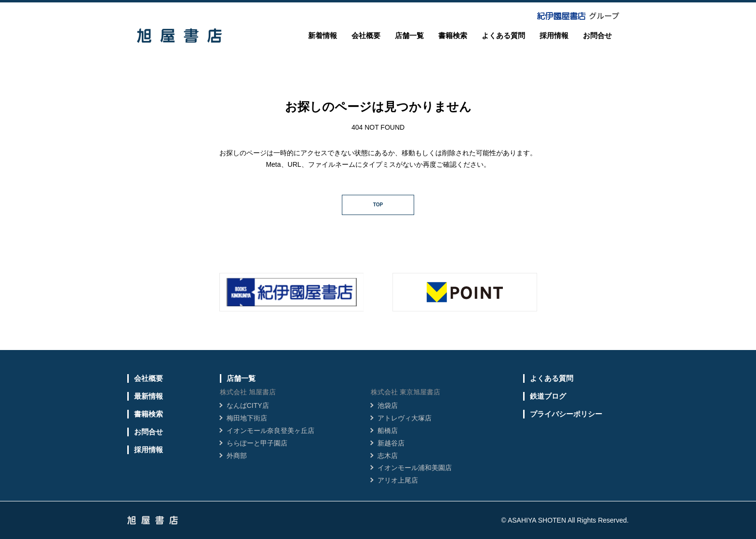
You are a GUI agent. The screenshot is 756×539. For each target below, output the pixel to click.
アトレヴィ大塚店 (405, 418)
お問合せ (597, 35)
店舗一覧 (409, 35)
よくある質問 (503, 35)
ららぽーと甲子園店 (257, 443)
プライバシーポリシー (566, 414)
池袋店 (388, 405)
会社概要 (366, 35)
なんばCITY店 (248, 405)
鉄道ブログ (548, 396)
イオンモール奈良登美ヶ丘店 (270, 431)
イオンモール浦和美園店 (415, 468)
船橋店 (388, 431)
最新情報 (148, 396)
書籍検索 (453, 35)
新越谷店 (391, 443)
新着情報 (323, 35)
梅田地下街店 (247, 418)
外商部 (237, 456)
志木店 (388, 456)
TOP (378, 205)
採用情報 (554, 35)
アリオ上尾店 (398, 480)
